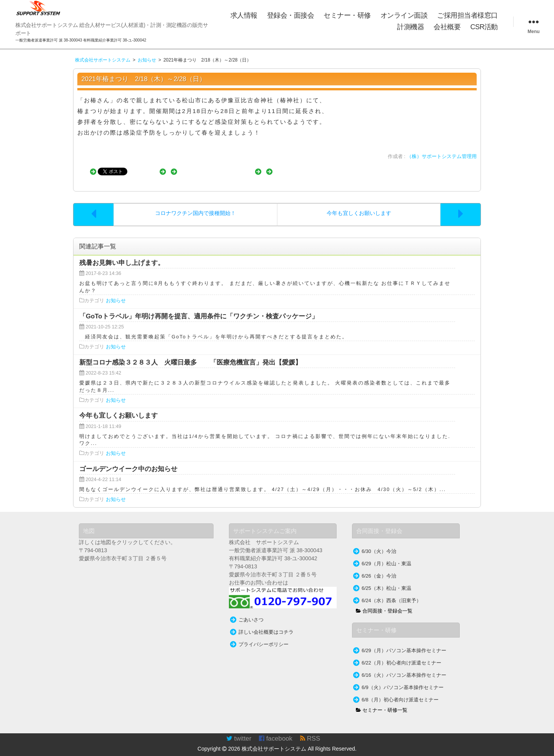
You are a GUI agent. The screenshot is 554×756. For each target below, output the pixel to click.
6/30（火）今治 (379, 544)
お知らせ (116, 293)
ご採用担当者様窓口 (467, 15)
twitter (239, 731)
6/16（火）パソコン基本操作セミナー (404, 668)
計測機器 (410, 27)
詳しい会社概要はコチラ (266, 624)
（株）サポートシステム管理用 (442, 157)
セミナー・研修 (347, 15)
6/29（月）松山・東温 (386, 556)
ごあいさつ (251, 612)
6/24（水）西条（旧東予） (391, 593)
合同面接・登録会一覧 (384, 603)
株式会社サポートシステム (274, 741)
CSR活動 (484, 27)
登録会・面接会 (291, 15)
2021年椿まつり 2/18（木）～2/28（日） (144, 79)
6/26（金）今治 (379, 568)
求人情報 (244, 15)
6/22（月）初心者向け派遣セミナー (401, 655)
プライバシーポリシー (264, 637)
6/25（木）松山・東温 (386, 581)
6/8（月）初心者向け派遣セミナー (400, 692)
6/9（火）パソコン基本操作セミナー (403, 680)
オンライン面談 (404, 15)
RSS (310, 731)
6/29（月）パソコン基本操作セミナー (404, 643)
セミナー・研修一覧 (382, 703)
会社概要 (447, 27)
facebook (276, 731)
